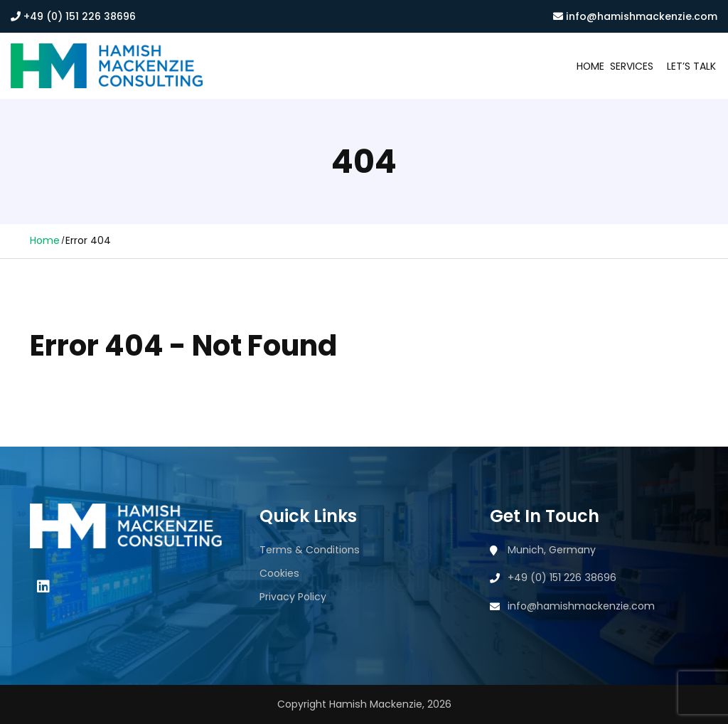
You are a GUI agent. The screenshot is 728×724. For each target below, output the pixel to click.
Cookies (279, 573)
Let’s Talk (691, 66)
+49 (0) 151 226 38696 (73, 16)
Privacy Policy (293, 597)
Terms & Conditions (310, 550)
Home (590, 66)
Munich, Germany (552, 550)
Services (632, 66)
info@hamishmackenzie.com (635, 16)
